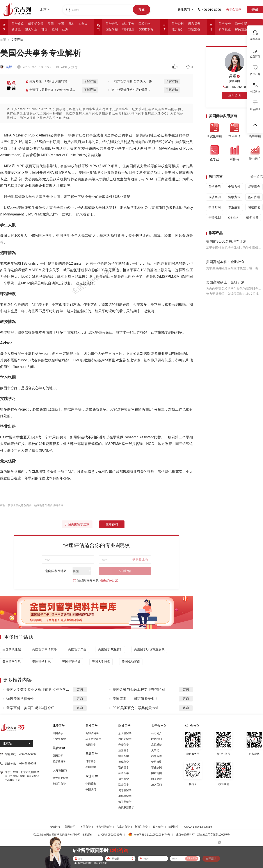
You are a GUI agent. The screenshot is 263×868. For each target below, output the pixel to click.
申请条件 (234, 187)
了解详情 (90, 81)
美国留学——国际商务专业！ (135, 699)
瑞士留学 (124, 785)
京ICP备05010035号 (110, 835)
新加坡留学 (92, 733)
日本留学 (91, 761)
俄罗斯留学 (125, 802)
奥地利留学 (125, 796)
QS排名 (233, 218)
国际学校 (112, 29)
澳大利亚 (31, 29)
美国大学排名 (101, 662)
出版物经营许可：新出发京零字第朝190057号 (203, 835)
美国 (61, 24)
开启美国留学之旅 (77, 524)
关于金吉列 (234, 9)
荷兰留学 (124, 779)
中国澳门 (91, 789)
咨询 (80, 689)
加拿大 (83, 24)
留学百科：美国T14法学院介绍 (30, 708)
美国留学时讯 (41, 662)
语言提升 (194, 24)
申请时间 (215, 207)
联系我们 (156, 739)
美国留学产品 (77, 649)
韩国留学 (91, 767)
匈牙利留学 (125, 790)
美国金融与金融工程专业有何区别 (139, 690)
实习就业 (225, 29)
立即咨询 (112, 524)
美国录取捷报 (12, 649)
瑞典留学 (124, 768)
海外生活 (241, 24)
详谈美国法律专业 (20, 699)
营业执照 (156, 768)
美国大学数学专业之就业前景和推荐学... (38, 690)
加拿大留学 (59, 739)
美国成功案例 (131, 662)
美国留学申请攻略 (44, 649)
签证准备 (194, 29)
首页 (3, 40)
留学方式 (234, 197)
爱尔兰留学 (59, 761)
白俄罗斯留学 (126, 807)
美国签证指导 (71, 662)
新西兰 (16, 29)
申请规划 (215, 218)
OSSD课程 (146, 29)
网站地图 (156, 773)
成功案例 (128, 24)
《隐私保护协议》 (109, 581)
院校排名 (145, 24)
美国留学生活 (12, 662)
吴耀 (6, 67)
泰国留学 (91, 745)
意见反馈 (156, 745)
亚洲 (65, 29)
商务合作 (156, 756)
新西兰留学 (59, 784)
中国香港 (91, 784)
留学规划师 (36, 24)
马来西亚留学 (93, 739)
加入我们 (156, 785)
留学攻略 (18, 24)
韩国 (44, 29)
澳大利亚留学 (60, 778)
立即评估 (125, 571)
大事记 (155, 750)
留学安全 (225, 24)
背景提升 (254, 187)
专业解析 (234, 207)
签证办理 (254, 197)
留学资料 (178, 24)
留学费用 (215, 187)
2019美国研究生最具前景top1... (137, 708)
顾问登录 (156, 779)
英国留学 (58, 756)
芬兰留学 (124, 773)
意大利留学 (125, 733)
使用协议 (156, 762)
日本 (71, 24)
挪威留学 (124, 762)
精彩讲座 (128, 29)
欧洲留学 (174, 827)
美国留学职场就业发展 (149, 649)
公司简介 (156, 733)
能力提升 (178, 29)
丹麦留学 (124, 745)
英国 (51, 24)
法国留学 (124, 750)
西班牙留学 (125, 739)
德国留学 (124, 756)
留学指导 (252, 218)
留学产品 (112, 24)
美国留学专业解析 (110, 649)
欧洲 (55, 29)
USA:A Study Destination (199, 827)
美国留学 (58, 733)
